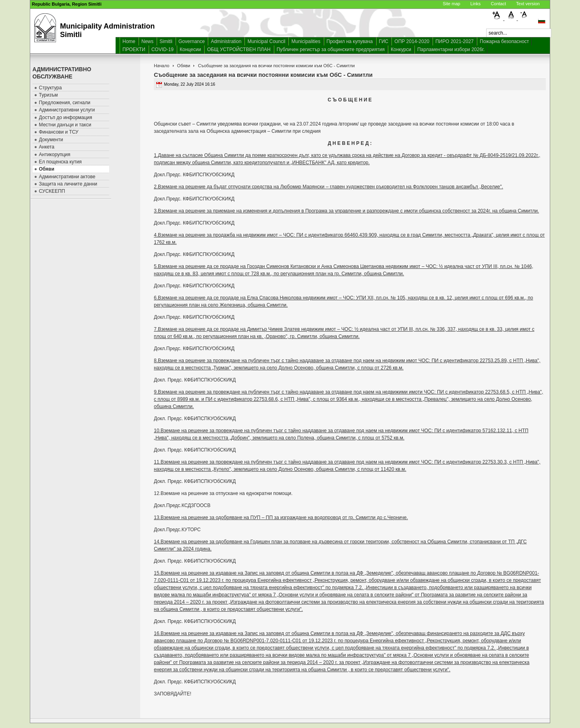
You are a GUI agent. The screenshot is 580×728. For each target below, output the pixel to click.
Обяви (184, 66)
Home (129, 41)
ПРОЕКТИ (134, 49)
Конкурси (401, 49)
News (147, 41)
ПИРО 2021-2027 (455, 41)
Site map (451, 4)
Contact (498, 4)
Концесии (190, 49)
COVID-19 (163, 49)
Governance (192, 41)
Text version (528, 4)
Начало (162, 66)
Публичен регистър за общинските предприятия (331, 49)
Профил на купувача (350, 41)
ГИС (384, 41)
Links (476, 4)
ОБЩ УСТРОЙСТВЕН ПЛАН (239, 49)
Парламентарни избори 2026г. (451, 49)
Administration (226, 41)
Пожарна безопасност (504, 41)
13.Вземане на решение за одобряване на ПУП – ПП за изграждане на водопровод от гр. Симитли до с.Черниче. (281, 518)
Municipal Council (266, 41)
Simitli (166, 41)
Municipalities (306, 41)
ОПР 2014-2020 (412, 41)
